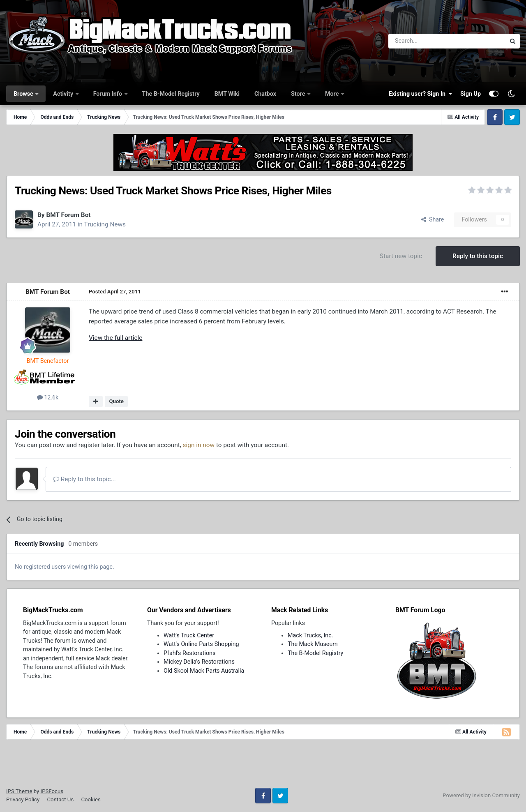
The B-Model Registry (171, 94)
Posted (115, 292)
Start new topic (401, 256)
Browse (24, 94)
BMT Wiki (227, 94)
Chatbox (265, 94)
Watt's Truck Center (189, 635)
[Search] (426, 41)
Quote (116, 401)
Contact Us (60, 799)
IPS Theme (19, 791)
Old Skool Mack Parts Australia (204, 671)
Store (299, 94)
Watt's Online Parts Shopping (201, 644)
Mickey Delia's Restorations (199, 662)
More (333, 94)
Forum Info (108, 94)
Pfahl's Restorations (189, 653)
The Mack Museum (313, 644)
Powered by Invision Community (481, 795)
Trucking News (105, 224)
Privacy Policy (23, 799)
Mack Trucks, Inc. (310, 635)
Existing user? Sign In (420, 94)
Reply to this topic (478, 256)
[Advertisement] (263, 766)
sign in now (199, 445)
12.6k (48, 397)
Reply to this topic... (84, 479)
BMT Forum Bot (68, 215)
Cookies (91, 799)
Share (433, 219)
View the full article (115, 338)
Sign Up (471, 94)
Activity (64, 94)
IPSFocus (52, 791)
